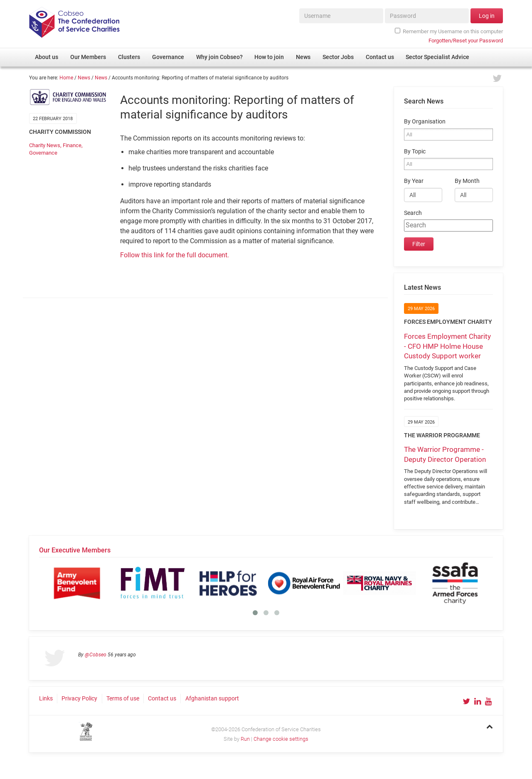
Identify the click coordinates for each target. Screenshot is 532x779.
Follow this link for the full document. (175, 255)
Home (66, 78)
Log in (487, 16)
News (84, 78)
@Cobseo (96, 655)
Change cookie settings (281, 739)
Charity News (45, 145)
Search (413, 213)
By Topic (415, 152)
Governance (43, 153)
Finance (72, 145)
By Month (467, 181)
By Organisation (425, 122)
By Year (414, 181)
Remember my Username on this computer (449, 31)
